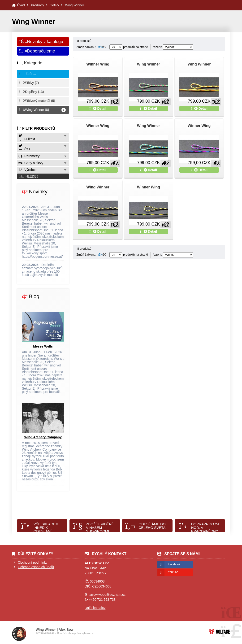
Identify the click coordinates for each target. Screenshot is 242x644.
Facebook (174, 564)
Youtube (173, 572)
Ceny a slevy (31, 163)
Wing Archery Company (43, 437)
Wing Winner (149, 64)
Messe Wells (43, 346)
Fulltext (27, 137)
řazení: (173, 47)
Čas (24, 148)
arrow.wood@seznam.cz (107, 595)
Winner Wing (98, 64)
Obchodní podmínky (32, 562)
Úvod (21, 5)
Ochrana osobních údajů (36, 567)
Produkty (37, 5)
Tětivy (54, 5)
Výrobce (28, 170)
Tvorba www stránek (219, 632)
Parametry (29, 156)
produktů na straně (129, 47)
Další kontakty (95, 608)
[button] (43, 176)
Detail (98, 109)
